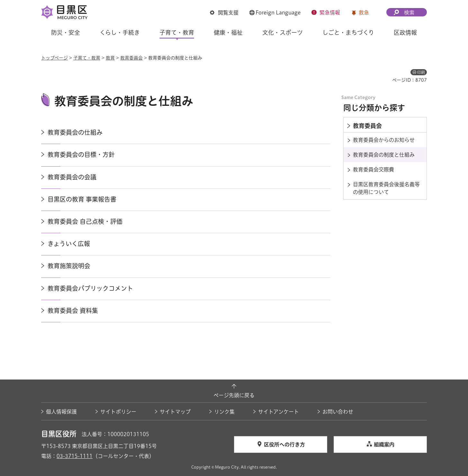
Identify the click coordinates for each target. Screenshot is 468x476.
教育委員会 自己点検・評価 (85, 221)
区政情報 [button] (405, 32)
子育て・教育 (87, 58)
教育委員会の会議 (72, 177)
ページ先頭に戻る (234, 395)
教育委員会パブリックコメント (90, 288)
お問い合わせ (338, 412)
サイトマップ (175, 412)
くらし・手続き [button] (120, 32)
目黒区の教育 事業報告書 (82, 199)
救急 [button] (364, 13)
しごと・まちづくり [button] (348, 32)
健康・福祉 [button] (228, 32)
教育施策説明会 (69, 266)
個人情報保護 (61, 412)
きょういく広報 (69, 244)
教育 (110, 58)
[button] (224, 13)
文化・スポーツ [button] (283, 32)
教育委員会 (131, 58)
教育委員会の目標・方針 (81, 155)
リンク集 (224, 412)
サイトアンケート (279, 412)
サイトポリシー (118, 412)
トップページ (54, 58)
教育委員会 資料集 (73, 311)
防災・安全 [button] (66, 32)
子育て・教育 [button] (177, 32)
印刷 (421, 72)
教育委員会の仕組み (75, 132)
